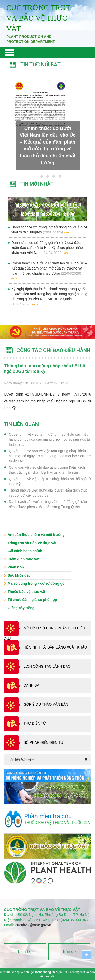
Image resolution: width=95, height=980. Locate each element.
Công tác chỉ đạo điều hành (53, 350)
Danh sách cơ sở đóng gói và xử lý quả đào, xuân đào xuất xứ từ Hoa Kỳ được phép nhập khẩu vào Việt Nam (47, 248)
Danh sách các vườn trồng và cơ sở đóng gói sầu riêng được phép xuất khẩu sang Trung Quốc (48, 504)
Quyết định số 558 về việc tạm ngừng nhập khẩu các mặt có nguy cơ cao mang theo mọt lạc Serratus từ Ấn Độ (50, 456)
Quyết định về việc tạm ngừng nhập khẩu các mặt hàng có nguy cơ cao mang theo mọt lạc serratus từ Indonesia (50, 439)
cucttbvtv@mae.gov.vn (33, 925)
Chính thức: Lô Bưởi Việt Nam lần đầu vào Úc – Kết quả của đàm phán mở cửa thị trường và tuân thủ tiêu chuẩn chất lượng (49, 268)
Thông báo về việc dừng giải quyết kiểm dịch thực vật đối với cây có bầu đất (48, 493)
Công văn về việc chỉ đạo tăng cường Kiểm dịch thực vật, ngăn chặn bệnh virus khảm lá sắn (47, 470)
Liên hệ (25, 951)
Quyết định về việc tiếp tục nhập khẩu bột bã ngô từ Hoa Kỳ (50, 481)
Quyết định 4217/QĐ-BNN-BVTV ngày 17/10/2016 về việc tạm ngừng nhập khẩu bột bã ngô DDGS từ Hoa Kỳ (48, 401)
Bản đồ (69, 951)
